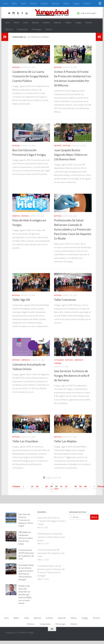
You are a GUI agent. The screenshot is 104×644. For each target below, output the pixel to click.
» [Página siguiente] (94, 486)
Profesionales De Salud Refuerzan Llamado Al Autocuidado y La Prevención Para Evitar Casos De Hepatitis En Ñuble (73, 229)
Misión (14, 3)
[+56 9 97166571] (97, 634)
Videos (66, 3)
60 (85, 486)
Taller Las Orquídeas (25, 441)
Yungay (76, 3)
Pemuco (9, 29)
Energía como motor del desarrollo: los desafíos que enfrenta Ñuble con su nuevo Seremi (25, 595)
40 (75, 486)
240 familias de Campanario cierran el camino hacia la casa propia (26, 538)
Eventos (44, 3)
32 (66, 486)
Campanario (22, 29)
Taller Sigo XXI (21, 300)
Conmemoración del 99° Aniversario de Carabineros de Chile (51, 553)
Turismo (87, 3)
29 (51, 486)
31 (61, 486)
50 (80, 486)
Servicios (26, 360)
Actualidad (59, 360)
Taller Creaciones (65, 300)
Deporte (55, 3)
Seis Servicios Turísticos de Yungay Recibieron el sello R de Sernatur (72, 376)
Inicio (6, 3)
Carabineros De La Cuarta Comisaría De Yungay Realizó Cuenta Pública (30, 76)
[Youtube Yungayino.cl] (92, 634)
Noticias (33, 3)
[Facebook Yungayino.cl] (82, 634)
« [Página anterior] (23, 486)
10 (32, 486)
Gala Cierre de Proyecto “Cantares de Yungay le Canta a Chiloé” (26, 520)
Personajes (37, 29)
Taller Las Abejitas (65, 441)
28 (46, 486)
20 (37, 486)
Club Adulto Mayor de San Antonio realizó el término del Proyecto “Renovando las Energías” (51, 571)
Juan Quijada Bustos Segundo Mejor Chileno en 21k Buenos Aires (71, 155)
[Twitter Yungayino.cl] (87, 634)
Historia (49, 29)
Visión (24, 3)
